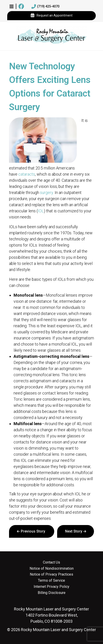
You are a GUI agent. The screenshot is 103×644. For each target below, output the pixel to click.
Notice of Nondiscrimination (52, 569)
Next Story (74, 531)
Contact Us (51, 562)
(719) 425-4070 (45, 7)
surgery (47, 192)
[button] (12, 6)
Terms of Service (51, 581)
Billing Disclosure (52, 593)
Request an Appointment (52, 16)
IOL (41, 211)
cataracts (27, 174)
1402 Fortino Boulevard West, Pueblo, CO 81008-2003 (51, 615)
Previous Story (33, 531)
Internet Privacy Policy (51, 587)
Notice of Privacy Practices (51, 574)
